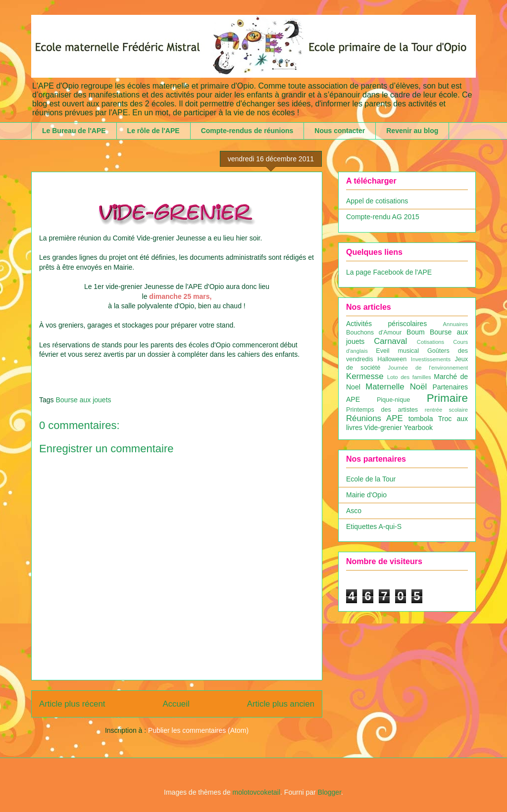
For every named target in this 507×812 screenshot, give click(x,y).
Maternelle (385, 387)
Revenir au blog (412, 131)
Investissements (431, 359)
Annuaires (456, 324)
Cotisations (431, 342)
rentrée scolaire (446, 410)
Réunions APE (375, 418)
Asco (354, 511)
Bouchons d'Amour (374, 333)
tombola (421, 419)
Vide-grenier (383, 428)
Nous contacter (340, 131)
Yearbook (418, 428)
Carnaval (390, 341)
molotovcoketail (257, 792)
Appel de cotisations (377, 201)
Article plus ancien (281, 704)
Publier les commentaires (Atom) (198, 730)
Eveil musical (397, 351)
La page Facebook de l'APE (389, 272)
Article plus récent (72, 704)
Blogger (330, 792)
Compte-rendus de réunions (247, 131)
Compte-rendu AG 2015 (383, 217)
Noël (419, 387)
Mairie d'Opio (366, 495)
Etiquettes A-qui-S (374, 526)
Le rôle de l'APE (153, 131)
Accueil (176, 704)
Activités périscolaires (386, 324)
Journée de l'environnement (428, 368)
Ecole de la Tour (371, 479)
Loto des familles (409, 377)
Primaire (447, 398)
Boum (416, 332)
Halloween (392, 359)
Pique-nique (393, 400)
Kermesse (365, 376)
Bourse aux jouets (83, 400)
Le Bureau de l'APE (74, 131)
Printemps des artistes (382, 410)
